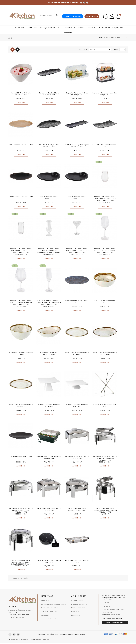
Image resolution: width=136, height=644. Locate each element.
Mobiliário (32, 28)
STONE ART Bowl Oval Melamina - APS (49, 354)
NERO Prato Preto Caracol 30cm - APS (77, 198)
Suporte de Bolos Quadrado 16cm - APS (49, 406)
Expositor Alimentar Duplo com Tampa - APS (105, 94)
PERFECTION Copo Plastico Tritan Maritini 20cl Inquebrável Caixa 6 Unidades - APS (77, 251)
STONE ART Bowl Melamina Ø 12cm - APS (21, 354)
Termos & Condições (49, 613)
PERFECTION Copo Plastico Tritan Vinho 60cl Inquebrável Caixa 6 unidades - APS (21, 303)
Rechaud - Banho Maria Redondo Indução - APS (77, 510)
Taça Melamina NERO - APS (21, 457)
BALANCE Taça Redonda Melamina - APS (21, 94)
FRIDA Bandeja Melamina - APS (21, 145)
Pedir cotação (92, 16)
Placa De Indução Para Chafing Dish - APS (49, 562)
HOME (100, 38)
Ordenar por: (84, 49)
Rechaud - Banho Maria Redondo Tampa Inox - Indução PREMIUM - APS (105, 511)
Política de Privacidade (50, 609)
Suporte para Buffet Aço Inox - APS (105, 406)
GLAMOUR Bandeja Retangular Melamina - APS (77, 146)
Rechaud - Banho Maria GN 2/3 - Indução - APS (49, 510)
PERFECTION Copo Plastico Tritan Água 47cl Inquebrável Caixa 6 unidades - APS (21, 251)
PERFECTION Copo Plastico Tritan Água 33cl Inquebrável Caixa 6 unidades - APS (105, 199)
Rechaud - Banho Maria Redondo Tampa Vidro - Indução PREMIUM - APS (21, 563)
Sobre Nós (45, 602)
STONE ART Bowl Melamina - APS (105, 302)
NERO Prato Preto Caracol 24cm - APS (49, 198)
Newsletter (75, 613)
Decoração (70, 28)
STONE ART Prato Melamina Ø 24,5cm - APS (105, 354)
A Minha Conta (77, 602)
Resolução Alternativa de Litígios (53, 605)
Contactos (45, 616)
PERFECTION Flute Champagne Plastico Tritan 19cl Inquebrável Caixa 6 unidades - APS (49, 303)
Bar (60, 28)
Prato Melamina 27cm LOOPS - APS (77, 302)
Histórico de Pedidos (79, 605)
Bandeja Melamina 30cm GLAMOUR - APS (49, 94)
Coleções (68, 32)
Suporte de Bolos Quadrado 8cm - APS (77, 406)
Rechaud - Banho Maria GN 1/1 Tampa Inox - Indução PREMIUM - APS (105, 459)
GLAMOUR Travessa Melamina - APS (105, 146)
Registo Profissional (73, 16)
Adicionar (21, 102)
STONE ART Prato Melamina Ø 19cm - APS (77, 354)
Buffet (81, 28)
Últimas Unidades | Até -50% (111, 28)
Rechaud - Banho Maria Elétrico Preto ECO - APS (49, 458)
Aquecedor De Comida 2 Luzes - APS (77, 562)
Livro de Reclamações (49, 620)
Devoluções (76, 616)
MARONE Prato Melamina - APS (21, 197)
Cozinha (92, 28)
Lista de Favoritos (78, 609)
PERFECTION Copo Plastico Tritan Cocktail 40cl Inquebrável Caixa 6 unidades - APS (49, 252)
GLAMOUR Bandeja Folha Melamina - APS (49, 146)
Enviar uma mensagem (115, 624)
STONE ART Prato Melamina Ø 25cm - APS (21, 406)
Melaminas (19, 28)
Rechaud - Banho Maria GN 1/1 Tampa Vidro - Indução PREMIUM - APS (21, 511)
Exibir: (116, 49)
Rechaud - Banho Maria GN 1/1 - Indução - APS (77, 458)
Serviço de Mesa (48, 28)
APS (126, 38)
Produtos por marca (114, 38)
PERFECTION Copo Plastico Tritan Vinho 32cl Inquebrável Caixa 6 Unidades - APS (105, 251)
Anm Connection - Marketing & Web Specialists (33, 641)
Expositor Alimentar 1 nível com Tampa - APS (77, 94)
